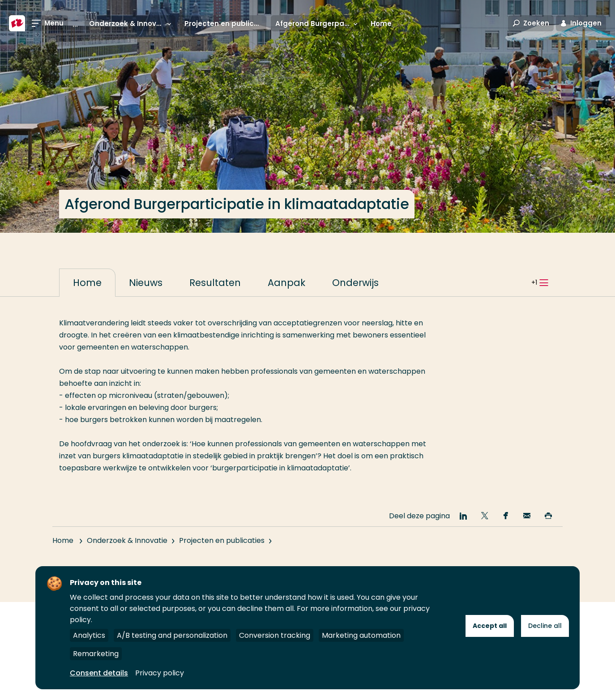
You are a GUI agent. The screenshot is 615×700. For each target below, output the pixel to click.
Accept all (490, 626)
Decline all (545, 626)
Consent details (99, 673)
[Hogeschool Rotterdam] (17, 23)
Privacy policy (160, 673)
